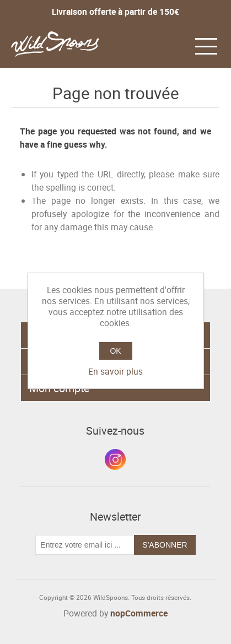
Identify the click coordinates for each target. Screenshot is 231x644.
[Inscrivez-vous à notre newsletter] (85, 545)
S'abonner (165, 545)
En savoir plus (115, 371)
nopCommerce (139, 613)
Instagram (115, 459)
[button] (206, 45)
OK (115, 351)
